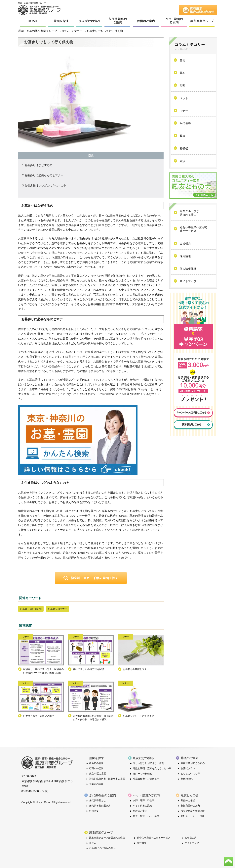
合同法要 (94, 811)
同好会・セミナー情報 (193, 816)
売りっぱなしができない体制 (148, 763)
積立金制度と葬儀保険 (193, 811)
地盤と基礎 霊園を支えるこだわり (152, 768)
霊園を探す (97, 758)
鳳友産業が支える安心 (193, 763)
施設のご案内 (140, 811)
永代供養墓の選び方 (100, 806)
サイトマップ (192, 843)
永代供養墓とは (98, 800)
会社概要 (142, 843)
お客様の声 (191, 838)
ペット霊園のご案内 (146, 795)
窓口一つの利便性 (142, 774)
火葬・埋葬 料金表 (144, 800)
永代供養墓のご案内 (103, 795)
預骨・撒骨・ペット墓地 (146, 816)
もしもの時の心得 (190, 774)
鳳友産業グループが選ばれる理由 (107, 838)
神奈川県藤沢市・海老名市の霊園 (107, 779)
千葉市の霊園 (96, 784)
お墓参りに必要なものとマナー (43, 175)
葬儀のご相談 (188, 800)
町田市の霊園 (96, 768)
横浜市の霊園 (96, 763)
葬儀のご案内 (190, 758)
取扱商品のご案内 (190, 806)
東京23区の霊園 (98, 774)
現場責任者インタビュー (146, 779)
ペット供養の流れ (142, 806)
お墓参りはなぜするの (37, 165)
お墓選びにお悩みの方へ (102, 848)
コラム (93, 843)
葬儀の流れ (187, 779)
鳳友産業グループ (101, 832)
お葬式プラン (188, 768)
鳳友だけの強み (143, 758)
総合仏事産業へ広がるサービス (154, 838)
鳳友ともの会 (190, 795)
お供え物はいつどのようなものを (44, 185)
